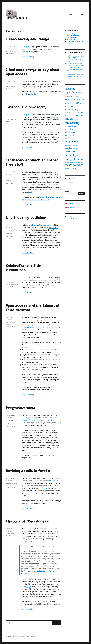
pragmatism (9, 179)
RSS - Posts (69, 204)
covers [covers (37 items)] (69, 103)
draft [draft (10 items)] (68, 107)
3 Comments (10, 287)
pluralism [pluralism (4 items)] (69, 135)
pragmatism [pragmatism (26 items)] (72, 142)
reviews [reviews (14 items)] (75, 145)
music (8, 51)
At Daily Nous (26, 115)
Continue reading (28, 57)
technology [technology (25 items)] (72, 155)
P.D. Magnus (70, 69)
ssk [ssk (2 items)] (77, 148)
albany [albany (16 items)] (72, 89)
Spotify (33, 94)
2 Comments (10, 124)
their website (53, 228)
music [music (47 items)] (69, 119)
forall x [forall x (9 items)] (81, 113)
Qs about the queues (72, 34)
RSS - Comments (71, 207)
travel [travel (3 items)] (80, 162)
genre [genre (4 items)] (67, 115)
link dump (9, 49)
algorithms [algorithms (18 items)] (71, 92)
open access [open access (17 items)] (71, 132)
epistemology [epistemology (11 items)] (72, 110)
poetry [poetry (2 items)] (75, 135)
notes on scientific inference (44, 132)
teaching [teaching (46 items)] (71, 151)
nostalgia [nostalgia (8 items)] (69, 129)
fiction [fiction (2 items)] (75, 113)
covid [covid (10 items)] (76, 103)
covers (8, 230)
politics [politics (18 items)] (69, 138)
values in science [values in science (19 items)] (74, 165)
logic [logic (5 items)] (83, 115)
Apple (26, 94)
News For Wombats (11, 636)
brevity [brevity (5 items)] (77, 96)
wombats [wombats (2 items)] (68, 169)
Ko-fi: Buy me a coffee (73, 218)
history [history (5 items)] (73, 115)
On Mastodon (56, 117)
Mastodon (70, 216)
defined (24, 541)
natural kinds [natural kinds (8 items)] (71, 126)
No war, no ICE (71, 40)
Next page (59, 625)
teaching (8, 121)
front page (68, 14)
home (76, 14)
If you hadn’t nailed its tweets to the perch (76, 60)
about (83, 14)
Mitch (68, 56)
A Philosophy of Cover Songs (39, 225)
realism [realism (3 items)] (68, 145)
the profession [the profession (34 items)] (74, 159)
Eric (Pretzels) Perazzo (73, 58)
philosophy (9, 117)
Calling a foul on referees (75, 67)
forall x (8, 119)
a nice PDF (33, 192)
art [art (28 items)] (72, 96)
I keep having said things (27, 39)
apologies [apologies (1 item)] (68, 97)
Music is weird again (78, 56)
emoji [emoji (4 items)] (72, 107)
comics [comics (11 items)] (69, 99)
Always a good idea (72, 38)
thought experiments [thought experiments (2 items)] (71, 162)
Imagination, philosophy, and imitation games (75, 71)
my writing (13, 51)
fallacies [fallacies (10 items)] (69, 113)
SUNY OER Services (45, 488)
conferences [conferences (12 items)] (78, 99)
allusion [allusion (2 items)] (80, 93)
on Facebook (30, 529)
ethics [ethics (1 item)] (80, 110)
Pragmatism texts (21, 408)
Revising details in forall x (28, 471)
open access (9, 53)
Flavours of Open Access (27, 522)
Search (67, 191)
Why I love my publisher (26, 218)
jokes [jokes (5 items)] (78, 115)
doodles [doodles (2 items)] (82, 104)
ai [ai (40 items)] (66, 89)
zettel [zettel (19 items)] (74, 168)
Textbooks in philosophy (26, 107)
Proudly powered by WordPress (27, 636)
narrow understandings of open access (35, 320)
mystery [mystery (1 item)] (76, 119)
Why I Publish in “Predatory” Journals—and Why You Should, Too (41, 327)
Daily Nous (27, 47)
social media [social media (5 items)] (70, 148)
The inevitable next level (74, 36)
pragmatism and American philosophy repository (39, 420)
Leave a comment (11, 56)
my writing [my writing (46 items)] (72, 123)
